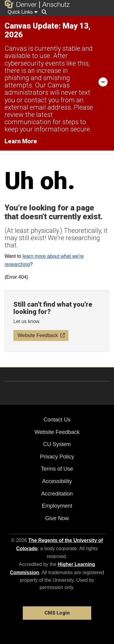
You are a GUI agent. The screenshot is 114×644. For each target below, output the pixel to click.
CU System (57, 444)
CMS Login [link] (57, 613)
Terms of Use (57, 469)
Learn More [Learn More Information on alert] (21, 141)
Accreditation (57, 494)
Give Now (57, 518)
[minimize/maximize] (103, 82)
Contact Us (57, 420)
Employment (57, 506)
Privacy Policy (57, 457)
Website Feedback (57, 432)
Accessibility (57, 481)
